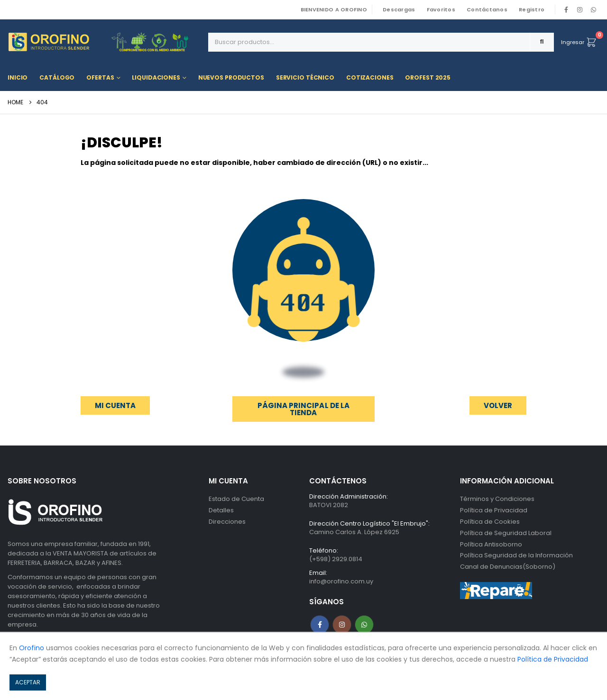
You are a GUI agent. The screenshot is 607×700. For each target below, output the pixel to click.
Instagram (342, 625)
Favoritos (441, 9)
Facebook (320, 625)
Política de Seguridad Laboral (506, 533)
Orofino (32, 648)
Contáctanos (487, 9)
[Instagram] (580, 9)
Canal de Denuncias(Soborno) (508, 567)
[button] (498, 405)
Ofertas (100, 77)
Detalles (221, 510)
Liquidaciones (156, 77)
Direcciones (227, 522)
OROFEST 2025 (428, 77)
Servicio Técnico (305, 77)
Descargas (399, 9)
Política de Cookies (490, 522)
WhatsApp (593, 9)
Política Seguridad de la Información (516, 556)
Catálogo (57, 77)
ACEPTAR (28, 682)
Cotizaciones (370, 77)
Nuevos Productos (231, 77)
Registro (532, 9)
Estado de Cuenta (236, 499)
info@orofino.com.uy (341, 581)
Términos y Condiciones (497, 499)
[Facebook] (566, 9)
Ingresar (573, 42)
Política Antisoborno (491, 544)
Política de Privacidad (494, 510)
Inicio (18, 77)
